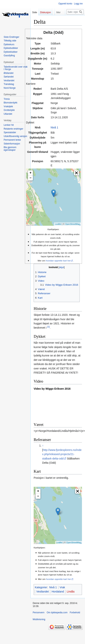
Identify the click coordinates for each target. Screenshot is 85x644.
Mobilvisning (39, 619)
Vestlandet (42, 592)
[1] (49, 327)
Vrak (62, 587)
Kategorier (41, 587)
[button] (76, 173)
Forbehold (75, 613)
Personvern (39, 613)
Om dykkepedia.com (57, 613)
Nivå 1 (54, 127)
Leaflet (58, 224)
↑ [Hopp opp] (43, 446)
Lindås (71, 592)
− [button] (31, 178)
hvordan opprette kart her (58, 261)
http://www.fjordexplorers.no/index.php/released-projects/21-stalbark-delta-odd (62, 454)
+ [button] (31, 173)
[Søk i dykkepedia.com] (75, 12)
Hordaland (58, 592)
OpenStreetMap (72, 224)
